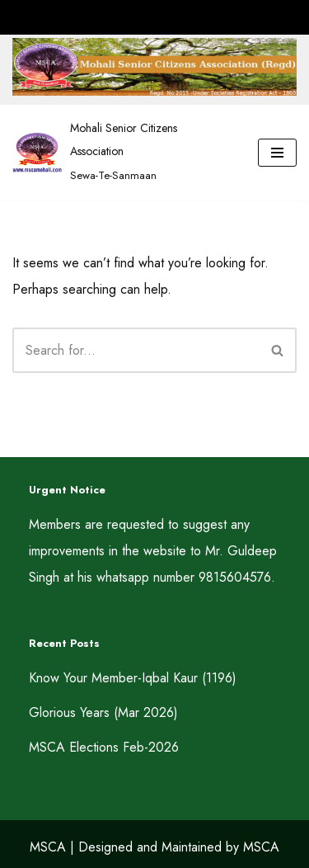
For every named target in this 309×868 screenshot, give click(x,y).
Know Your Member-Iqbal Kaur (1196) (133, 678)
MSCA (48, 847)
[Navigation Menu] (277, 153)
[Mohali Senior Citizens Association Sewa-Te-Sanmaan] (123, 153)
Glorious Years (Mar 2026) (103, 712)
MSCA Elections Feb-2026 (104, 747)
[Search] (136, 350)
